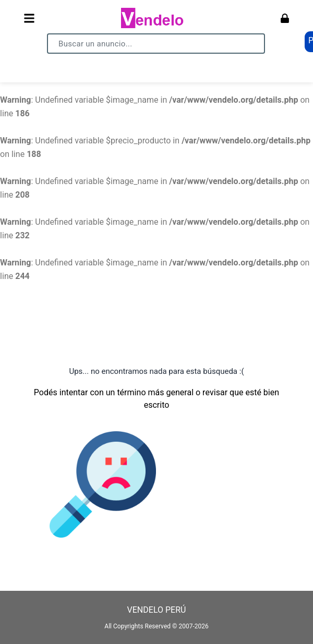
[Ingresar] (285, 18)
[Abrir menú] (29, 18)
